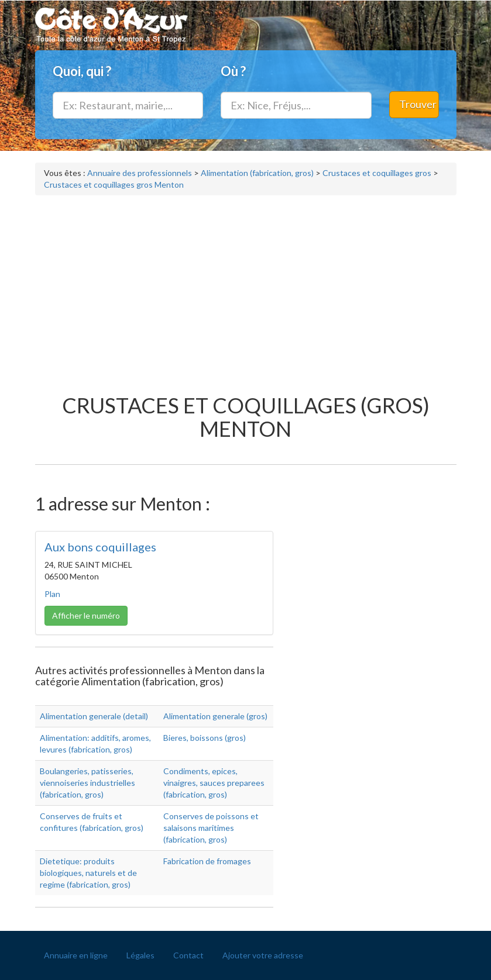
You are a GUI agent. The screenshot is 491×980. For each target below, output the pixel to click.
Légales (140, 955)
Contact (188, 955)
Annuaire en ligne (76, 955)
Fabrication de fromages (207, 861)
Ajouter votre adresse (263, 955)
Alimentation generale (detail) (94, 716)
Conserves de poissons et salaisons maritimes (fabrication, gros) (211, 828)
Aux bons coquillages (100, 547)
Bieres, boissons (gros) (205, 738)
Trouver (418, 104)
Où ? (233, 71)
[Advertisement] (246, 289)
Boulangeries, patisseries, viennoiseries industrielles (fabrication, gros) (87, 783)
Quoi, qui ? (82, 71)
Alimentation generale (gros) (215, 716)
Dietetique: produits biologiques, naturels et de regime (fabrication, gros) (88, 873)
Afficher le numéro (86, 615)
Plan (52, 594)
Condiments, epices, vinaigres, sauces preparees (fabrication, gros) (214, 783)
